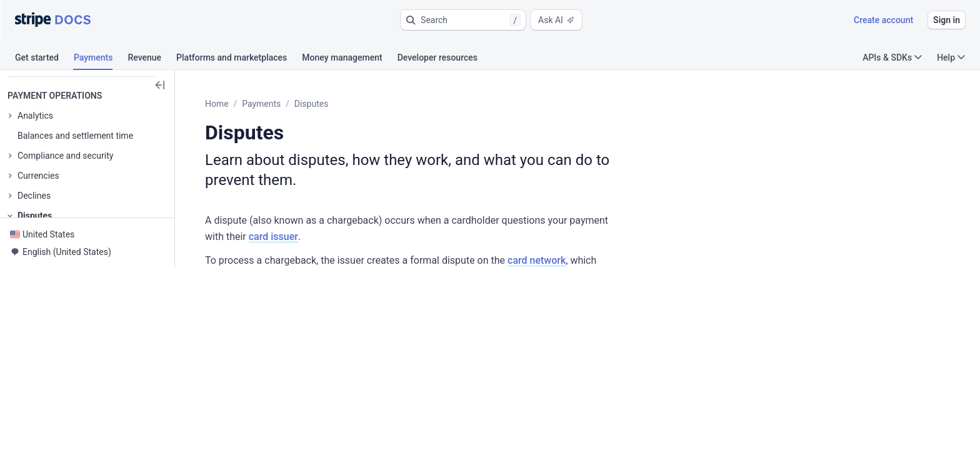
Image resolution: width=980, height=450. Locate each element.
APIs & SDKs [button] (892, 57)
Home (247, 104)
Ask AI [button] (556, 20)
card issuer (710, 200)
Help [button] (951, 57)
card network (567, 224)
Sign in (947, 20)
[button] (463, 20)
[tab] (44, 59)
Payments (292, 104)
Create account (883, 20)
